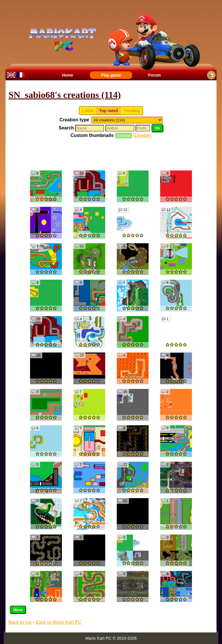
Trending (132, 111)
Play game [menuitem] (111, 75)
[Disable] (143, 135)
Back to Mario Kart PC (58, 622)
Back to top (20, 622)
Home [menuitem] (67, 75)
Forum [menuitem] (155, 75)
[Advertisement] (114, 154)
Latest (88, 111)
